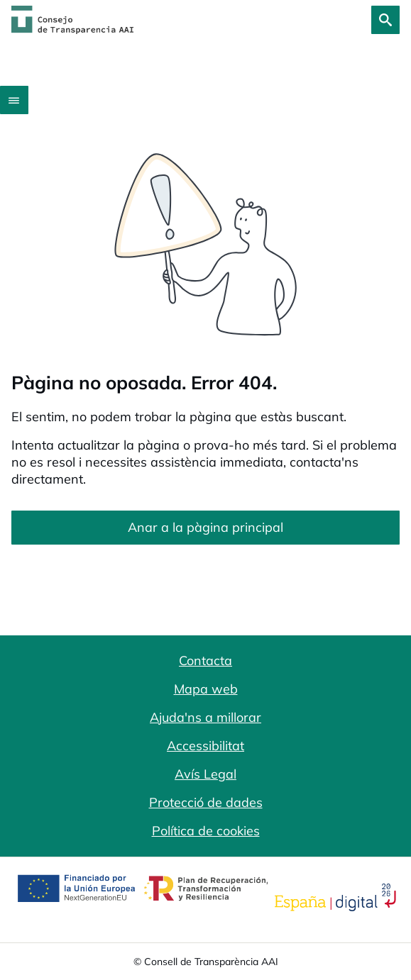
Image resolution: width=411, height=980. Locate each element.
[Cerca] (385, 20)
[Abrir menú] (14, 100)
